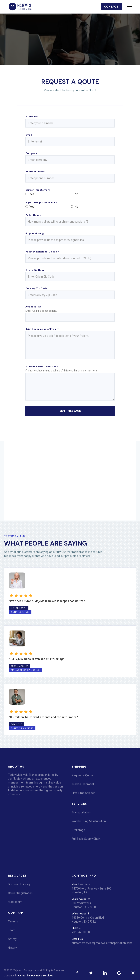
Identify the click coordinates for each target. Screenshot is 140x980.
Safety (12, 939)
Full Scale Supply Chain (86, 839)
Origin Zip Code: (35, 270)
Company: (31, 153)
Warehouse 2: (81, 899)
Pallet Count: (33, 215)
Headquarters (81, 884)
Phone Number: (35, 172)
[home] (20, 7)
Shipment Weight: (36, 233)
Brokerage (78, 830)
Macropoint (15, 902)
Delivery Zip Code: (37, 288)
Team (12, 930)
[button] (129, 7)
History (12, 948)
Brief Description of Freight (42, 329)
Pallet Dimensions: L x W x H (42, 252)
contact (111, 7)
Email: (29, 135)
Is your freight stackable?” (42, 202)
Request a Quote (82, 775)
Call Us (76, 928)
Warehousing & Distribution (89, 821)
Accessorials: (34, 307)
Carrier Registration (20, 893)
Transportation (81, 812)
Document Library (19, 884)
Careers (13, 921)
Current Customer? (38, 190)
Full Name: (32, 117)
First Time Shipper (83, 793)
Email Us (77, 939)
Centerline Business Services (36, 975)
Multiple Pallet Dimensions (42, 366)
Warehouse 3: (81, 913)
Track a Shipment (83, 784)
